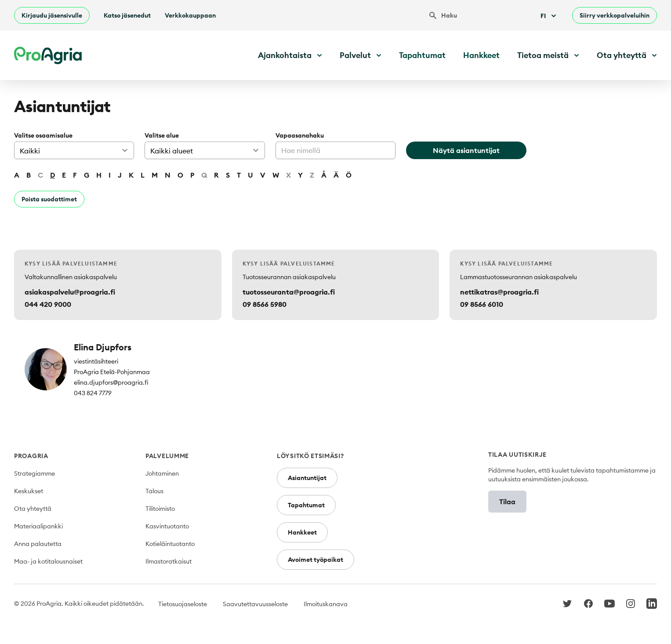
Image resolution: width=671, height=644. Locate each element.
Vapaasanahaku (300, 135)
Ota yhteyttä (33, 509)
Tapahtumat (422, 55)
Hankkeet (481, 55)
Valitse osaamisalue (43, 135)
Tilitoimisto (160, 509)
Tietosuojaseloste (183, 604)
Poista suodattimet (49, 199)
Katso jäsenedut (127, 15)
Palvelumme (167, 456)
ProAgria (31, 456)
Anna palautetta (38, 544)
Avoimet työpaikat (316, 560)
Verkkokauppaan (190, 15)
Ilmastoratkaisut (169, 561)
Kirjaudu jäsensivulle (52, 15)
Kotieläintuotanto (170, 544)
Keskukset (29, 491)
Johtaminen (162, 473)
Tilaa (507, 502)
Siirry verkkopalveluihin (615, 15)
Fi (549, 16)
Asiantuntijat (307, 478)
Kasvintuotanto (167, 526)
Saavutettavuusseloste (255, 604)
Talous (154, 491)
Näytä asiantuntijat (466, 150)
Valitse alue (162, 135)
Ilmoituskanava (326, 604)
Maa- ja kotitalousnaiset (48, 561)
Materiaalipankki (38, 526)
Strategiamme (34, 473)
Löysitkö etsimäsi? (310, 456)
